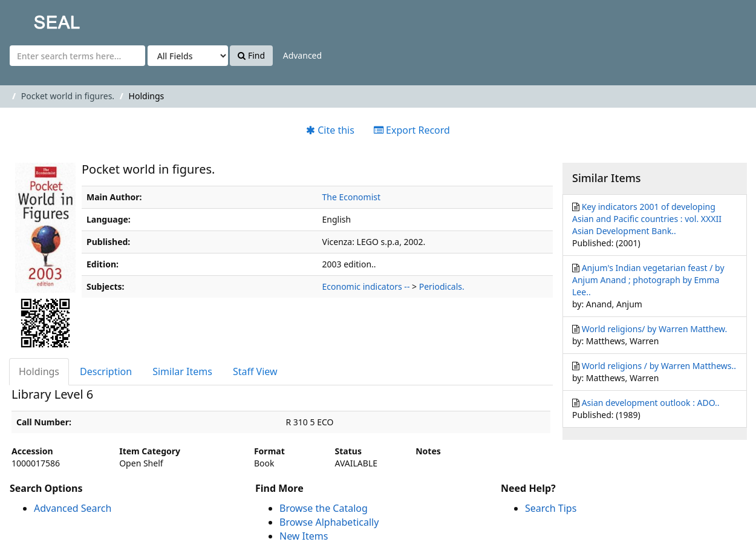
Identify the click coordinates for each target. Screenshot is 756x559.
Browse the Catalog (324, 508)
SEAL (33, 18)
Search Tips (551, 508)
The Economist (352, 197)
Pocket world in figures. (68, 96)
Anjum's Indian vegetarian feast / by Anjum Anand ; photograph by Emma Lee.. (648, 280)
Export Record (412, 130)
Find (251, 55)
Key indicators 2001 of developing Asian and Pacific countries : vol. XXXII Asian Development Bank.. (647, 219)
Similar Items (182, 371)
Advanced (302, 55)
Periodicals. (442, 286)
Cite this (330, 130)
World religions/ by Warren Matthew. (655, 329)
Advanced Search (73, 508)
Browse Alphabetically (329, 522)
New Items (304, 536)
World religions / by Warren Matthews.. (659, 366)
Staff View (255, 371)
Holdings (39, 371)
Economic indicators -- (366, 286)
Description (106, 371)
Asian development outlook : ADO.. (651, 403)
